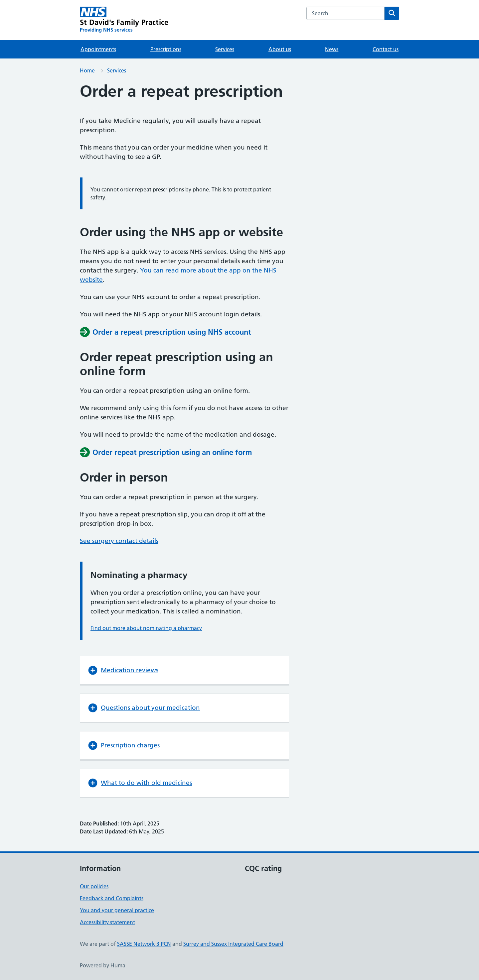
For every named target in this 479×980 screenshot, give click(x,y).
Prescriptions (166, 49)
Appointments (98, 49)
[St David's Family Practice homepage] (124, 20)
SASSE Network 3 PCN (144, 944)
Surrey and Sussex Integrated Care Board (233, 944)
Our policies (94, 886)
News (332, 49)
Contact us (386, 49)
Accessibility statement (107, 922)
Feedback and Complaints (112, 898)
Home (87, 70)
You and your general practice (117, 910)
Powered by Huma (103, 965)
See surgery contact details (119, 541)
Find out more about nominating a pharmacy (146, 628)
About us (280, 49)
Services (225, 49)
